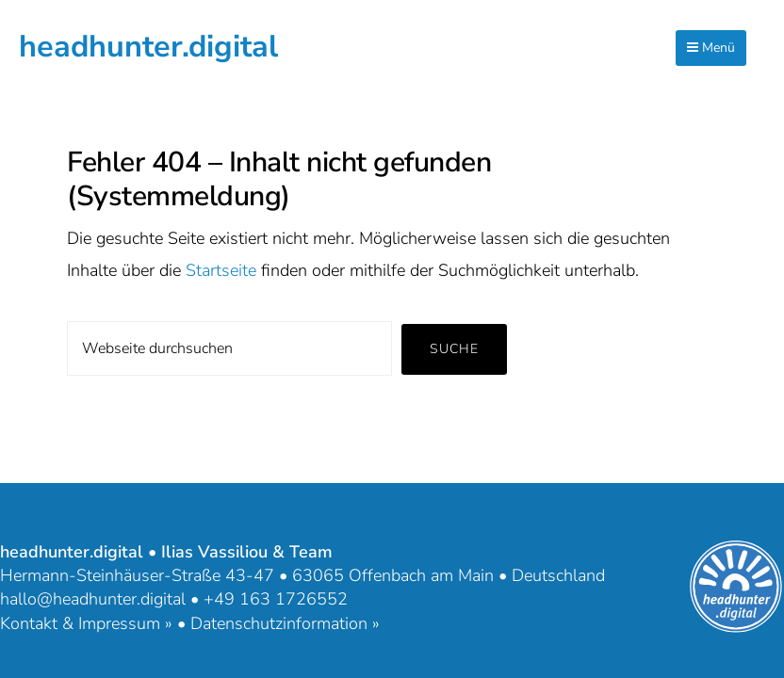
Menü (711, 48)
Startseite (221, 270)
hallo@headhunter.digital (93, 599)
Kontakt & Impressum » (86, 623)
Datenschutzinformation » (285, 623)
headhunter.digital (148, 46)
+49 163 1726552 (276, 599)
